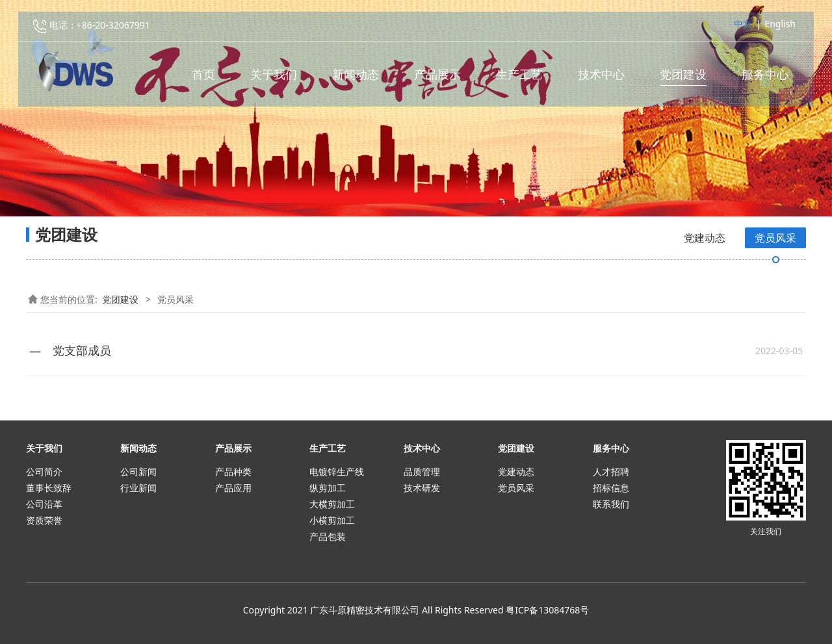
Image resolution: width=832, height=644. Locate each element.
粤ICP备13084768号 (547, 610)
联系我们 (611, 504)
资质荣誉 (44, 520)
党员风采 (775, 238)
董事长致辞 (49, 488)
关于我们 (274, 79)
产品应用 (233, 488)
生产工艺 (519, 79)
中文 (743, 28)
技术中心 (601, 79)
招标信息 (611, 488)
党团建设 (683, 79)
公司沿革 (44, 504)
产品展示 (437, 79)
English (780, 28)
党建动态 (705, 238)
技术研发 (422, 488)
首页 (203, 79)
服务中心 (765, 79)
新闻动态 (356, 79)
